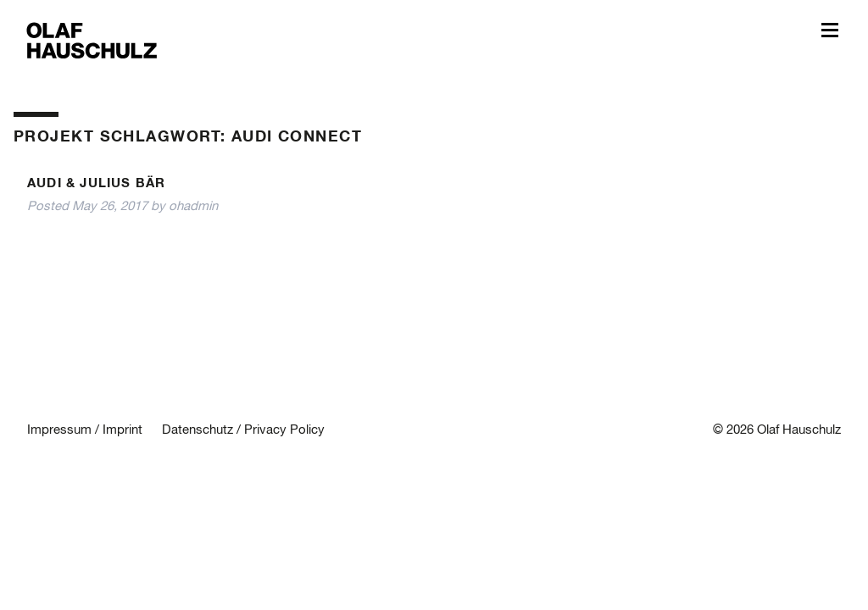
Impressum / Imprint (85, 430)
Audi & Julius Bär (96, 183)
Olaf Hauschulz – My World (92, 39)
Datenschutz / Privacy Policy (243, 430)
